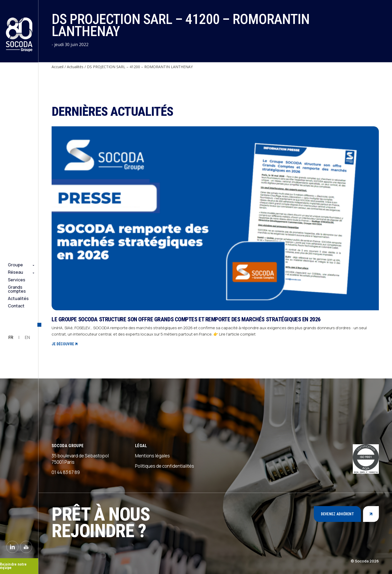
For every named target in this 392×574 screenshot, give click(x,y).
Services (17, 280)
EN (27, 337)
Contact (16, 306)
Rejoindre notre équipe (13, 566)
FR (11, 337)
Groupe (15, 265)
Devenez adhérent (337, 514)
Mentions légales (152, 456)
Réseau (16, 272)
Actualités (18, 298)
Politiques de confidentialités (165, 466)
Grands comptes (17, 289)
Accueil (58, 67)
